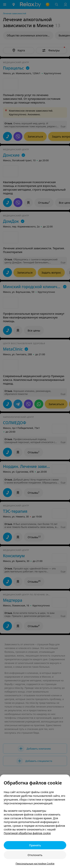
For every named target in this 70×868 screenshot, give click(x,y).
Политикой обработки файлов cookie (27, 833)
